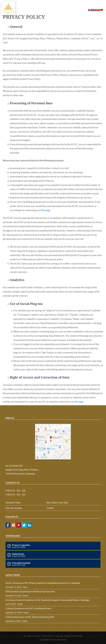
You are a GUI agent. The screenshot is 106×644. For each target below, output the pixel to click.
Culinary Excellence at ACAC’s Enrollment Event (28, 608)
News (25, 587)
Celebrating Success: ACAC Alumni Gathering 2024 (30, 617)
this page (46, 210)
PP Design (78, 636)
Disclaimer (62, 640)
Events (26, 596)
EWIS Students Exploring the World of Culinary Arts (30, 591)
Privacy (53, 640)
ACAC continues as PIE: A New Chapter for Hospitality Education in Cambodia (43, 583)
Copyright (44, 640)
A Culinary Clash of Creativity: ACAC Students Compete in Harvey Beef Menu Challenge (47, 600)
